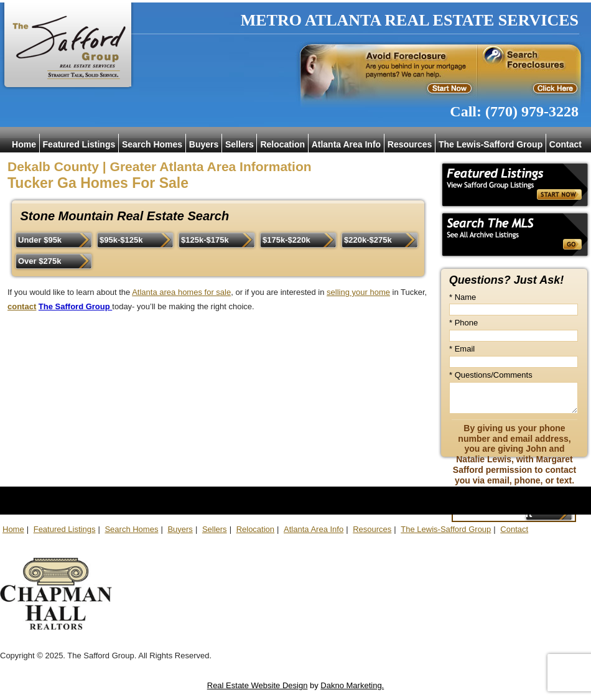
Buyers (204, 144)
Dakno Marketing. (352, 685)
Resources (410, 144)
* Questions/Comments (491, 375)
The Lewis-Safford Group (491, 144)
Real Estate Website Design (258, 685)
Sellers (240, 144)
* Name (463, 297)
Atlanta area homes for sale (181, 292)
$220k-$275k (368, 240)
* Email (462, 349)
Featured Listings (79, 144)
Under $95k (40, 240)
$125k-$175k (205, 240)
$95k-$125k (121, 240)
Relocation (282, 144)
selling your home (358, 292)
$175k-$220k (286, 240)
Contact (565, 144)
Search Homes (152, 144)
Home (24, 144)
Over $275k (40, 261)
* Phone (463, 323)
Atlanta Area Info (347, 144)
